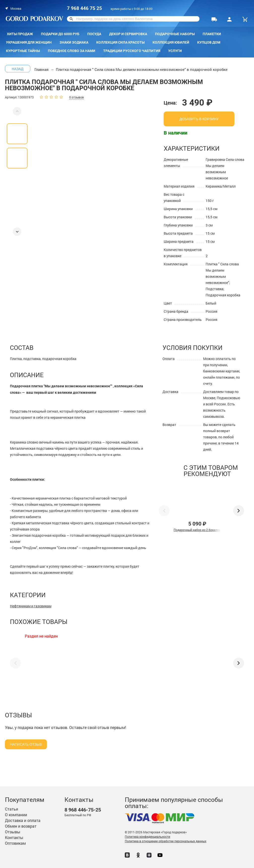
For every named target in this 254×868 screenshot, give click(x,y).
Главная (42, 69)
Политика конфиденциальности (147, 837)
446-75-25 (83, 810)
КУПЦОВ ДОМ (209, 42)
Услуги (175, 51)
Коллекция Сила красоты (120, 42)
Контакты (14, 837)
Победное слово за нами (72, 51)
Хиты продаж (20, 34)
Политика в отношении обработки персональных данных (166, 841)
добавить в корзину (199, 119)
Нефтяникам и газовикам (31, 606)
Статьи (12, 809)
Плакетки (212, 34)
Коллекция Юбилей (171, 42)
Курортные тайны (23, 51)
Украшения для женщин (29, 42)
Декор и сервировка (128, 34)
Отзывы (13, 832)
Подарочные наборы (175, 34)
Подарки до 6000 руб (60, 34)
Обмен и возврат (21, 826)
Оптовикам (15, 843)
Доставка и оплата (23, 820)
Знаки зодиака (74, 42)
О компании (16, 815)
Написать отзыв (26, 744)
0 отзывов (77, 97)
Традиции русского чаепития (132, 51)
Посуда (94, 34)
